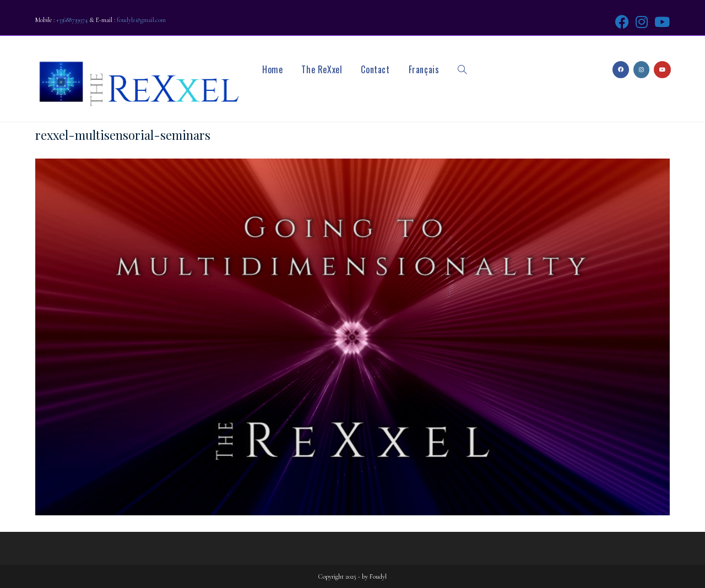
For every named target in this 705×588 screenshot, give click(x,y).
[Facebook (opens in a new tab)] (622, 22)
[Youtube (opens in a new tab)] (660, 22)
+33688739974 (72, 20)
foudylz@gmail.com (141, 20)
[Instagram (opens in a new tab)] (642, 22)
